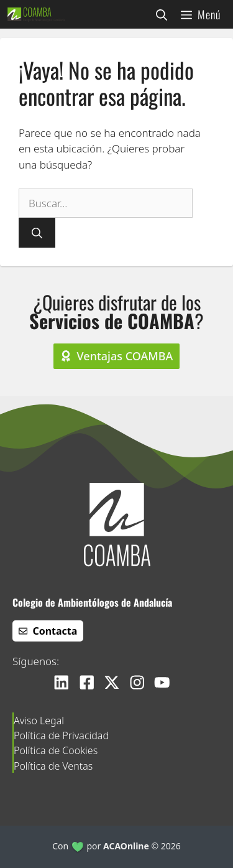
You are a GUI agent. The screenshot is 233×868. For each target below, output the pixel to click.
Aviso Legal (39, 721)
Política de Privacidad (61, 735)
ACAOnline (126, 846)
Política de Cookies (56, 750)
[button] (162, 14)
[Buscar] (37, 233)
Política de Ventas (53, 766)
